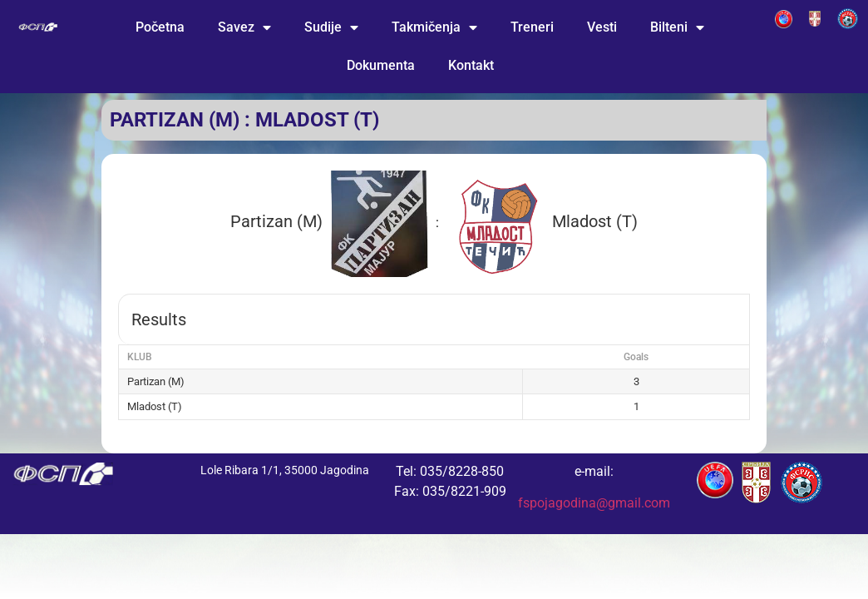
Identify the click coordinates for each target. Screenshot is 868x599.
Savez (244, 27)
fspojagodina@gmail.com (594, 503)
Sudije (331, 27)
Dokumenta (381, 65)
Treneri (532, 27)
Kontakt (471, 65)
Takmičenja (434, 27)
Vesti (602, 27)
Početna (160, 27)
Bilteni (677, 27)
